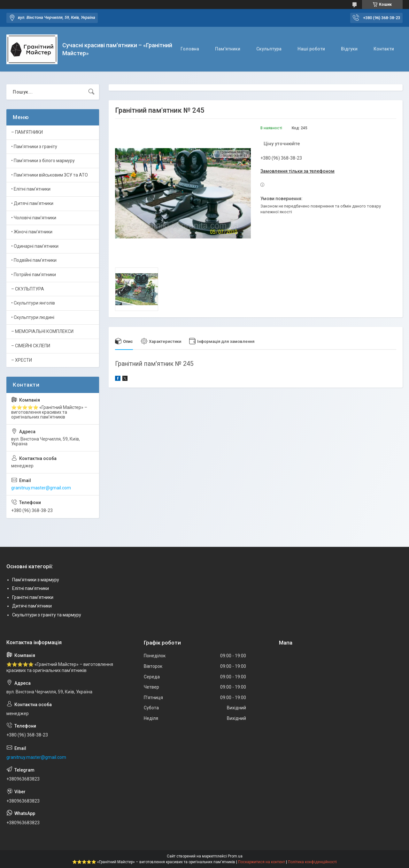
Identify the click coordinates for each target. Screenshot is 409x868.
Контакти (384, 49)
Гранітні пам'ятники (33, 597)
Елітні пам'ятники (31, 588)
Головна (190, 49)
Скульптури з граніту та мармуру (47, 615)
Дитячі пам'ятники (32, 606)
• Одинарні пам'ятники (35, 246)
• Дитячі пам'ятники (32, 203)
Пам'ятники (228, 49)
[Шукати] (91, 92)
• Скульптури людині (33, 317)
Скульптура (269, 49)
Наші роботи (311, 49)
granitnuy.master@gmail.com (41, 488)
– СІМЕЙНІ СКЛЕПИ (31, 346)
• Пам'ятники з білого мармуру (43, 161)
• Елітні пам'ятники (31, 189)
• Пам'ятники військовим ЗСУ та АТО (50, 175)
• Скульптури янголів (33, 303)
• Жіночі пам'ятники (32, 232)
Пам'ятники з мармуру (36, 580)
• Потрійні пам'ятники (34, 275)
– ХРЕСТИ (22, 360)
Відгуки (349, 49)
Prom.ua (235, 856)
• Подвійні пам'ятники (34, 260)
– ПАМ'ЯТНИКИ (27, 132)
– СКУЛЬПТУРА (28, 289)
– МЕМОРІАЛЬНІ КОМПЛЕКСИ (42, 331)
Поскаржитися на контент (262, 862)
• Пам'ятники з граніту (34, 147)
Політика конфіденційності (312, 862)
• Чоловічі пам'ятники (34, 218)
